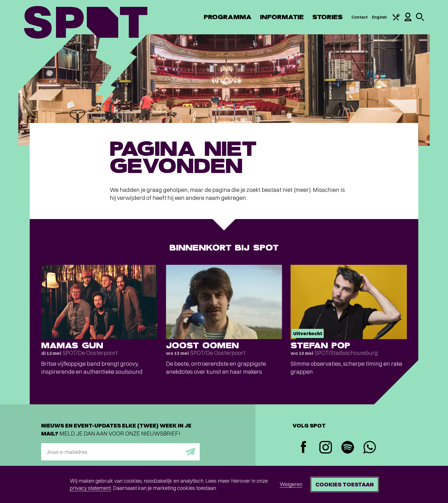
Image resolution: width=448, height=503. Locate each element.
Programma (228, 17)
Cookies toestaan (345, 484)
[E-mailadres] (120, 452)
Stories (328, 17)
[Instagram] (326, 448)
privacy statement (90, 488)
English (379, 17)
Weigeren (291, 484)
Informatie (282, 17)
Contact (360, 17)
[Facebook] (304, 448)
